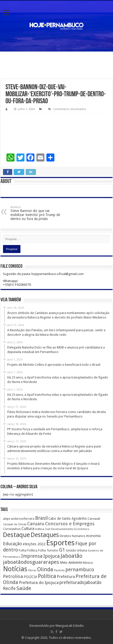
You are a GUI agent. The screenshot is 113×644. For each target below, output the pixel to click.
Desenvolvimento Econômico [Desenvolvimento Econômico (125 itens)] (70, 529)
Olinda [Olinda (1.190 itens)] (45, 569)
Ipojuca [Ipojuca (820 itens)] (52, 556)
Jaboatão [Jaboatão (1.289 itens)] (71, 556)
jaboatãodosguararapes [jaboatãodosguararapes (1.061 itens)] (31, 562)
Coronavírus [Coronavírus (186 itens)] (12, 529)
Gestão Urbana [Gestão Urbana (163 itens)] (76, 550)
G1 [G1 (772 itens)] (62, 550)
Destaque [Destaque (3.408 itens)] (16, 535)
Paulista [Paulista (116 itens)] (59, 570)
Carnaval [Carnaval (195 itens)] (94, 519)
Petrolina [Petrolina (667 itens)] (13, 576)
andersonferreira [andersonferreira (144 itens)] (23, 519)
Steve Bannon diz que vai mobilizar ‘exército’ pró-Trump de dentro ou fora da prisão (36, 213)
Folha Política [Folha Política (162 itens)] (28, 550)
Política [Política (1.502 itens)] (47, 576)
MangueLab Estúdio (70, 626)
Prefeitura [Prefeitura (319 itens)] (66, 577)
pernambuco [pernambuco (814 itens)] (80, 570)
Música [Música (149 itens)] (88, 563)
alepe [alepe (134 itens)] (7, 519)
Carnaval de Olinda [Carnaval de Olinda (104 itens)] (15, 524)
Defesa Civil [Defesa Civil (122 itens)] (43, 529)
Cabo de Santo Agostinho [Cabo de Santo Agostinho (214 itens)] (68, 518)
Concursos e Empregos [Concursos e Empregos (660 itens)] (70, 524)
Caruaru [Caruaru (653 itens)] (36, 524)
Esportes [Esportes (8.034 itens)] (60, 543)
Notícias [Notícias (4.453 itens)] (15, 569)
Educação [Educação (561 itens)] (12, 544)
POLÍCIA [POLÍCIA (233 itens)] (30, 577)
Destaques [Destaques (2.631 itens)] (45, 535)
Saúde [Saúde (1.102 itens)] (24, 588)
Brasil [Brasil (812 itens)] (41, 518)
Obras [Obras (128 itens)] (32, 570)
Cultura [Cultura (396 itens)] (28, 529)
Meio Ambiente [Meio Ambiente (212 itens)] (71, 562)
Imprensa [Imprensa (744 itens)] (32, 556)
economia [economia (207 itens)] (93, 536)
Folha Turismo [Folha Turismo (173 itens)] (48, 550)
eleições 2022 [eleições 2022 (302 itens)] (34, 544)
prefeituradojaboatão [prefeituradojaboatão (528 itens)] (80, 582)
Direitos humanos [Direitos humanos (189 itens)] (72, 536)
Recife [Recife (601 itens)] (9, 588)
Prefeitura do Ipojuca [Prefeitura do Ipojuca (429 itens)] (39, 582)
